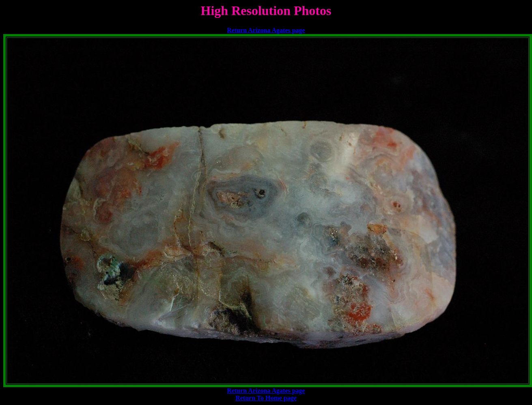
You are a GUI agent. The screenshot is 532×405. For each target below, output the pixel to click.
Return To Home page (266, 398)
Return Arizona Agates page (266, 30)
